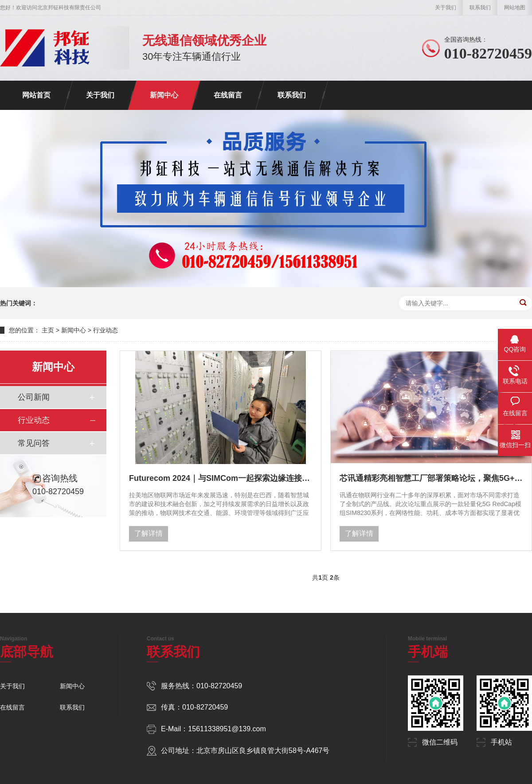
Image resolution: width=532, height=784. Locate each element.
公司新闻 (34, 397)
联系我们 (480, 8)
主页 (48, 330)
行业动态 (106, 330)
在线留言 (228, 95)
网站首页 (36, 95)
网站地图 (515, 8)
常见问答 (34, 443)
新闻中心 (164, 95)
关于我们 (446, 8)
